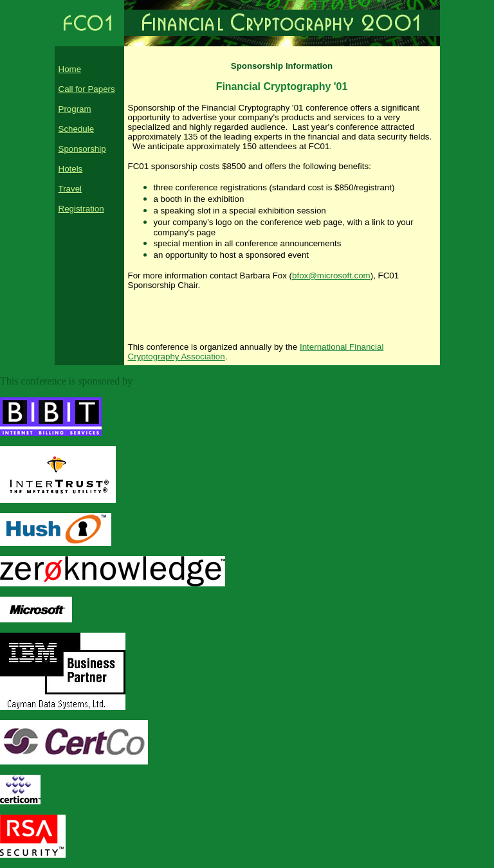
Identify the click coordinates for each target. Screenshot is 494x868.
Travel (70, 189)
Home (70, 69)
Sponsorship (82, 149)
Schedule (77, 129)
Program (75, 109)
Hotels (71, 169)
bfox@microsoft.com (331, 276)
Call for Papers (87, 89)
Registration (81, 209)
